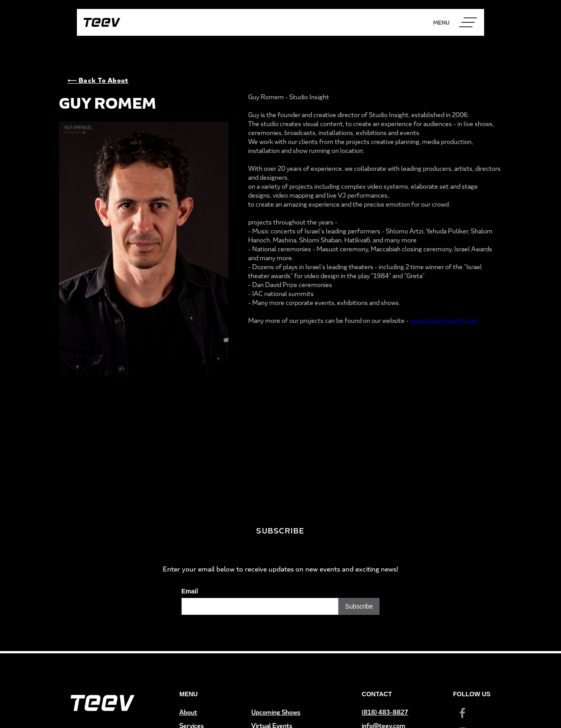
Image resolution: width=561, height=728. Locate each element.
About (188, 712)
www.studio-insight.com (444, 320)
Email (190, 591)
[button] (468, 22)
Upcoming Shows (276, 712)
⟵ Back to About (98, 80)
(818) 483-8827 (385, 712)
